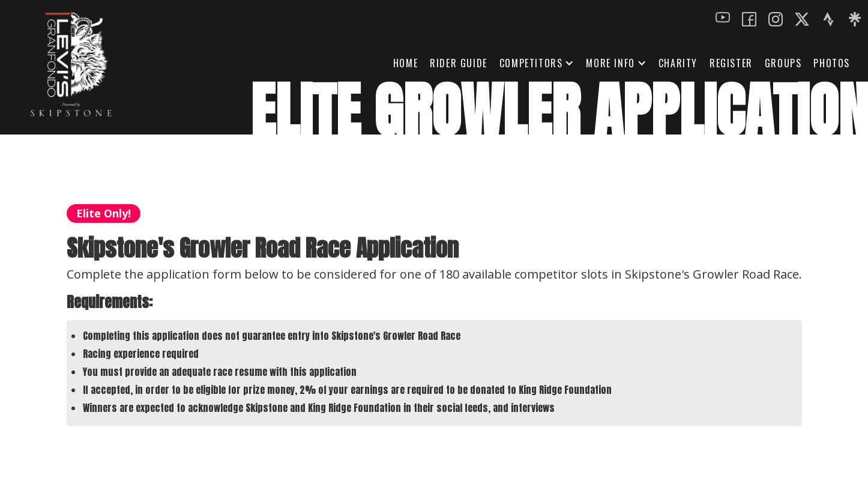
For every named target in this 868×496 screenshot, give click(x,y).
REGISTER (731, 63)
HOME (405, 63)
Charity (678, 63)
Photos (832, 63)
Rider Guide (459, 63)
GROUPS (783, 63)
